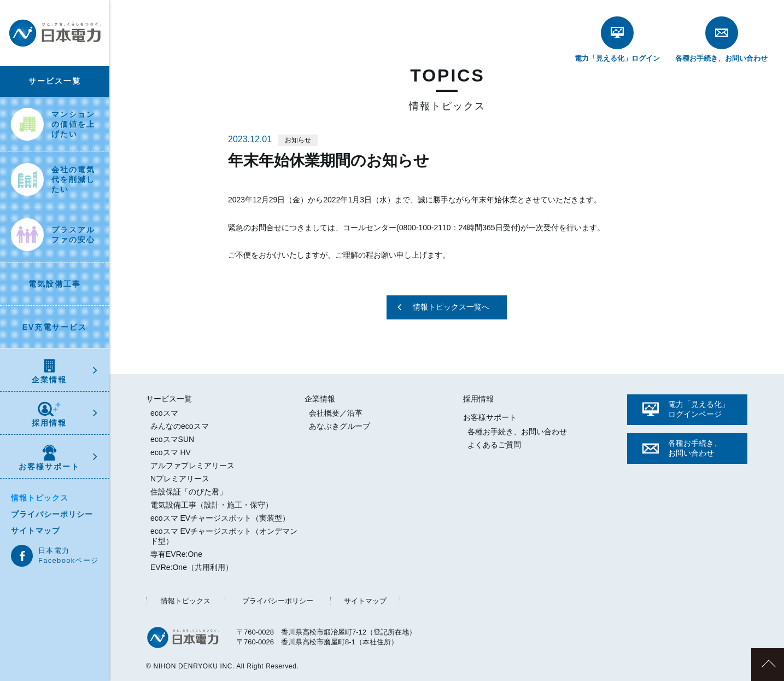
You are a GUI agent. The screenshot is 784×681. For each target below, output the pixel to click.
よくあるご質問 (494, 445)
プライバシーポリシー (52, 514)
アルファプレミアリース (192, 465)
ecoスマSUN (172, 439)
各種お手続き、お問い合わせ (517, 432)
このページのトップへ (768, 665)
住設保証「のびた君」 (189, 492)
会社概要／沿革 (336, 413)
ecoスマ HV (171, 452)
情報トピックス (40, 498)
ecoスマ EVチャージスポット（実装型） (220, 518)
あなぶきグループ (340, 426)
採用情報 (49, 414)
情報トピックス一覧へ (451, 307)
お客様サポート (49, 458)
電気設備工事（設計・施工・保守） (212, 505)
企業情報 (49, 371)
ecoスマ (164, 413)
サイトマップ (36, 531)
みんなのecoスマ (180, 426)
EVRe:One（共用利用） (192, 567)
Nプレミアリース (180, 479)
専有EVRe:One (176, 554)
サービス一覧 (55, 81)
